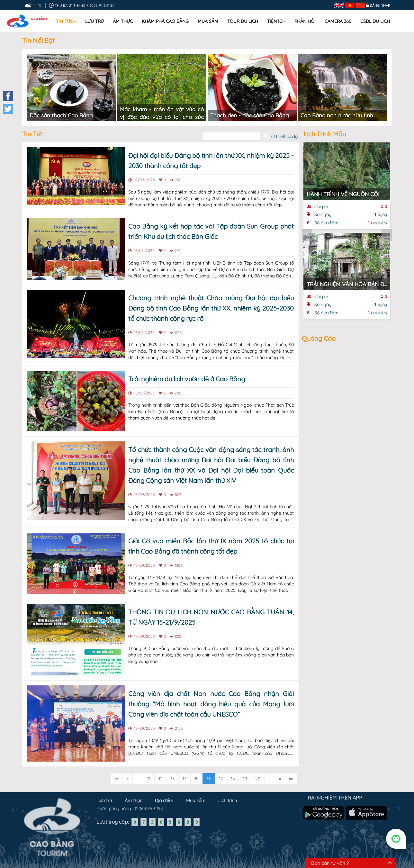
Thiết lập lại (285, 129)
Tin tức (66, 21)
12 (161, 772)
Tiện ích (276, 21)
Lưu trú (94, 21)
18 (233, 772)
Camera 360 (338, 21)
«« (117, 772)
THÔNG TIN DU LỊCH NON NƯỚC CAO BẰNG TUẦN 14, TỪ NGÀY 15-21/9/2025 (211, 610)
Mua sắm (208, 21)
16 (209, 772)
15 (197, 772)
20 (258, 772)
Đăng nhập (380, 5)
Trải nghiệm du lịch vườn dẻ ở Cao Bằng (187, 372)
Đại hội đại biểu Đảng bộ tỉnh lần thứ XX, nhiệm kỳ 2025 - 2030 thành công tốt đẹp (211, 154)
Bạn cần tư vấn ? (330, 863)
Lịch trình (228, 789)
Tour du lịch (243, 21)
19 (245, 772)
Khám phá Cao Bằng (165, 21)
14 (184, 772)
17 (221, 772)
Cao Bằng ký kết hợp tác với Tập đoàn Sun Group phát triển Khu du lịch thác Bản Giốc (211, 225)
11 (149, 772)
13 (173, 772)
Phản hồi (305, 21)
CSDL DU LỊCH (375, 21)
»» (291, 772)
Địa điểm (164, 789)
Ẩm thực (123, 21)
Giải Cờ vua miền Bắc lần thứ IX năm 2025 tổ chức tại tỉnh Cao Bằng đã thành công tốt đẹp (211, 539)
